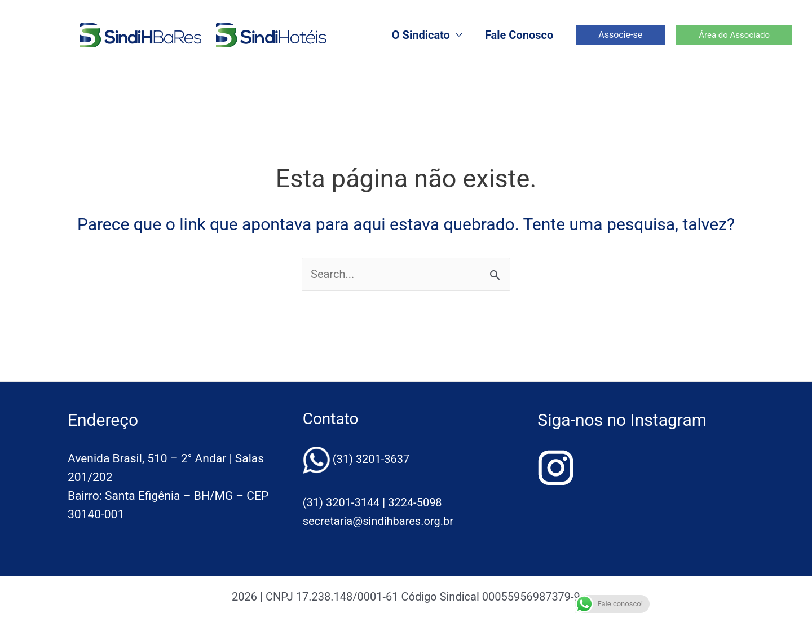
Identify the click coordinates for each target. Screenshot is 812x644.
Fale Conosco (519, 35)
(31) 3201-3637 (371, 459)
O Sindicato (421, 35)
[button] (620, 35)
